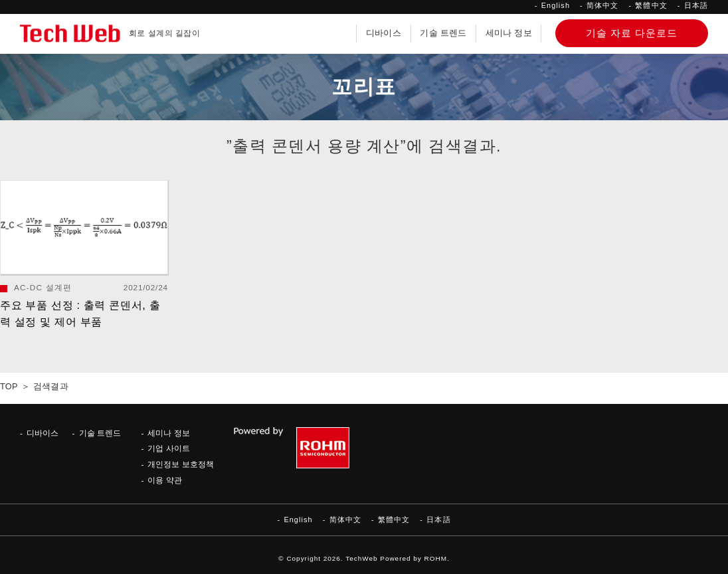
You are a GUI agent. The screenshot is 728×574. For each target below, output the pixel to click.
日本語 (696, 5)
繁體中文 (651, 5)
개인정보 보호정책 (180, 464)
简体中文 (602, 5)
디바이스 (384, 33)
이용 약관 (164, 480)
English (556, 5)
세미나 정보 (509, 33)
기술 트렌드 (443, 33)
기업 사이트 (168, 448)
